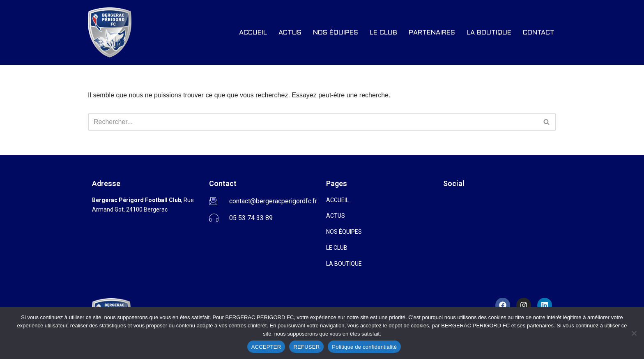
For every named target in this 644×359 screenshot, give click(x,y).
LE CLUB (383, 33)
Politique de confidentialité (364, 347)
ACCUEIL (253, 33)
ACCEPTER (266, 347)
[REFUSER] (634, 333)
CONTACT (539, 33)
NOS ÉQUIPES (336, 33)
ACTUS (290, 33)
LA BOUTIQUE (489, 33)
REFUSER (306, 347)
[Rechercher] (313, 122)
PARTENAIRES (432, 33)
